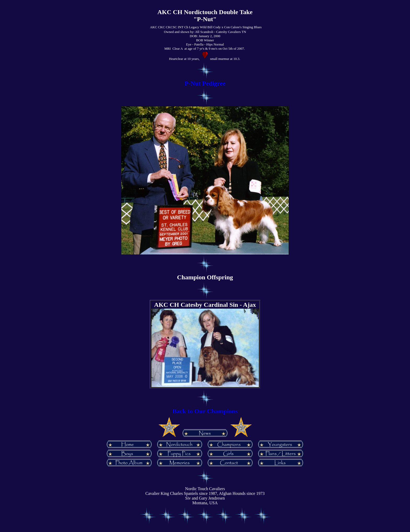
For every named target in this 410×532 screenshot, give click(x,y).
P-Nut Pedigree (205, 83)
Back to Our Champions (205, 411)
